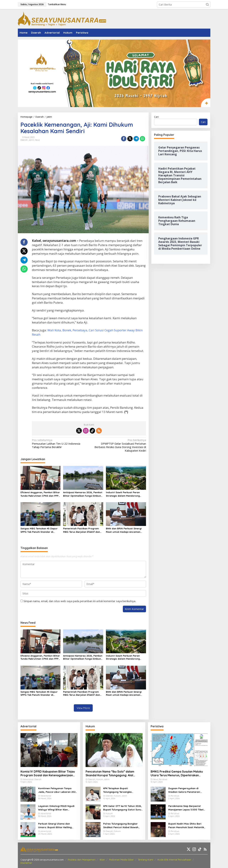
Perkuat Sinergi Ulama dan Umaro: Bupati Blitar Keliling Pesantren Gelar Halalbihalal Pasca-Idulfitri (56, 826)
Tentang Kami (146, 860)
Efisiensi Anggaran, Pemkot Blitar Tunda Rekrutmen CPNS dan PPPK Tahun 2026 (40, 494)
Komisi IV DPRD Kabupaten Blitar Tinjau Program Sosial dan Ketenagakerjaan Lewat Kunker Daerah (48, 773)
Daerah (24, 140)
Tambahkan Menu (57, 4)
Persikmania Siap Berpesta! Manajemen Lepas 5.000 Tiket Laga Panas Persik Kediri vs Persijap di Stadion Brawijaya (186, 808)
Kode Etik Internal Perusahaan (174, 860)
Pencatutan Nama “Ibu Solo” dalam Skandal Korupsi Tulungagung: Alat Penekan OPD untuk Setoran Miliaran (111, 773)
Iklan (102, 860)
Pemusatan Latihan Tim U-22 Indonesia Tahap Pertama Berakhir (59, 444)
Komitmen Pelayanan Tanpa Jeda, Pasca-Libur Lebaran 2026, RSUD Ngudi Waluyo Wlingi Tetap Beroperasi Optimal (58, 790)
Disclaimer (26, 863)
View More (83, 708)
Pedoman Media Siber (121, 860)
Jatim (31, 140)
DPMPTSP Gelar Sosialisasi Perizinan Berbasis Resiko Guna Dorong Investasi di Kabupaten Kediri (119, 445)
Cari (156, 117)
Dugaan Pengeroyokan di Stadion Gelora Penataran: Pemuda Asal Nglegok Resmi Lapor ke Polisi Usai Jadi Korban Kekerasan (187, 790)
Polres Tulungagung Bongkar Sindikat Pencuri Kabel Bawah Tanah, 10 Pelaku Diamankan (121, 826)
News (37, 140)
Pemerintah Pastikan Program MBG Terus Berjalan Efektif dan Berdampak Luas (82, 530)
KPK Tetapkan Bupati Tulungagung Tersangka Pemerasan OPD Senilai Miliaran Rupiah (122, 790)
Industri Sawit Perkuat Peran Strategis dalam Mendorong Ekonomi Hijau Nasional (123, 494)
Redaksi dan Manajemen (82, 860)
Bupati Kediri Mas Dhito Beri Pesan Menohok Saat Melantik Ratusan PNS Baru (186, 826)
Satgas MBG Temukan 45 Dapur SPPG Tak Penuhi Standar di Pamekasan (39, 530)
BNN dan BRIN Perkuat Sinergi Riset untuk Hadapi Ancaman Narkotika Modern (124, 530)
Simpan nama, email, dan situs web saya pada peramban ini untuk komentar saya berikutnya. (80, 601)
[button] (207, 4)
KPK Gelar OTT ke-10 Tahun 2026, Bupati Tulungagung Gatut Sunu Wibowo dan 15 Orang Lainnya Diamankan (122, 808)
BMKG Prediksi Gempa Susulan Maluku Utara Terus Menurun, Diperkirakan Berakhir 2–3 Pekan (177, 773)
